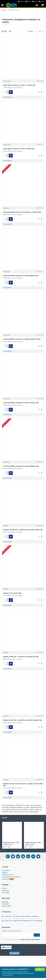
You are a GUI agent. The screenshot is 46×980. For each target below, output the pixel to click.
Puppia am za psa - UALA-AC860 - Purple (34, 843)
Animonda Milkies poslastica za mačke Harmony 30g (21, 403)
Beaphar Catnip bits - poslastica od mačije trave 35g (21, 657)
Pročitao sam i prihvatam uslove (21, 939)
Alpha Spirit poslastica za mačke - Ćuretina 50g (19, 85)
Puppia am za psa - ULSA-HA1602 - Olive (12, 843)
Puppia (5, 818)
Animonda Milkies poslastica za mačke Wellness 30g (21, 466)
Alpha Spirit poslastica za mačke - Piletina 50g (19, 149)
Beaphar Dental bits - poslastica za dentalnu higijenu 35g (22, 720)
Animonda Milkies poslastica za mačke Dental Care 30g (22, 339)
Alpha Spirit (7, 81)
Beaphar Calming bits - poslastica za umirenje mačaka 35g (23, 530)
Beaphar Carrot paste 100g (12, 593)
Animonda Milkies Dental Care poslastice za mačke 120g (22, 212)
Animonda (6, 208)
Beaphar (6, 525)
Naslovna (4, 10)
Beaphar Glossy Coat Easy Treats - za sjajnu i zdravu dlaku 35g (23, 785)
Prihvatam (40, 969)
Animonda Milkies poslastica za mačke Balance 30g (21, 276)
